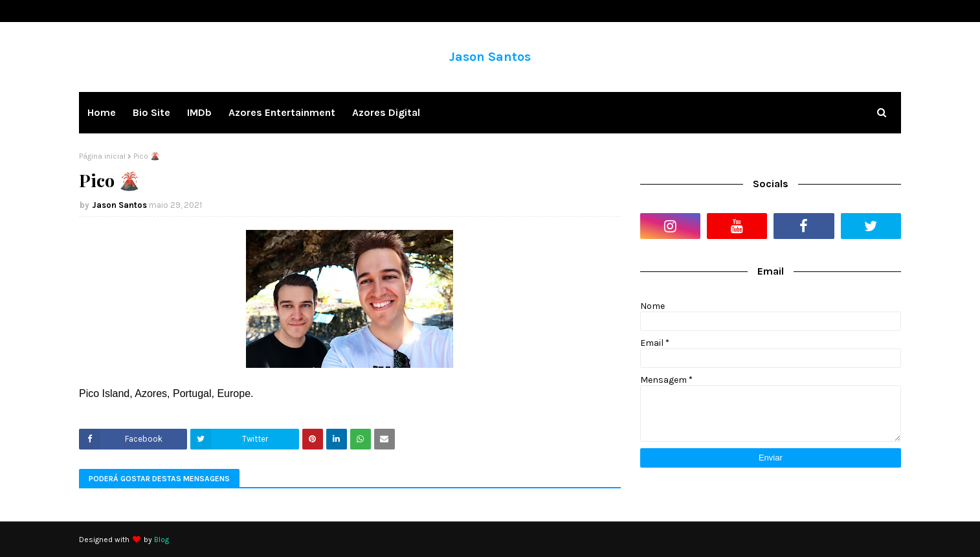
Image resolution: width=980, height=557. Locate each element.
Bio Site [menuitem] (151, 112)
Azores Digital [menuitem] (386, 112)
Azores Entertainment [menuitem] (282, 112)
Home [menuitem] (102, 112)
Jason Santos (490, 57)
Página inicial (102, 156)
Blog (161, 540)
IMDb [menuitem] (199, 112)
